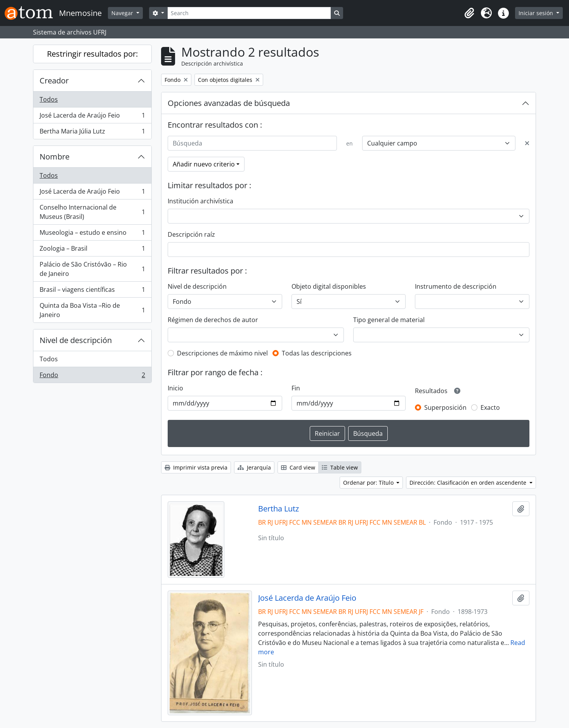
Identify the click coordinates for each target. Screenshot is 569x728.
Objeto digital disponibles (329, 286)
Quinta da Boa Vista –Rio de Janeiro (92, 310)
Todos (49, 99)
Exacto (490, 407)
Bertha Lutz (278, 509)
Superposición (445, 407)
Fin (296, 388)
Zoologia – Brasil (92, 250)
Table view (340, 467)
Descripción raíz (191, 234)
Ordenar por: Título (369, 483)
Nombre (55, 157)
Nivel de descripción (76, 340)
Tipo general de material (389, 320)
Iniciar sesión (537, 13)
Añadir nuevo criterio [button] (204, 164)
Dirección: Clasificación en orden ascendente (469, 483)
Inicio (175, 388)
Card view (298, 467)
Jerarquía (254, 467)
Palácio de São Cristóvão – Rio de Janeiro (92, 269)
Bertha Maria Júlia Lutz (92, 133)
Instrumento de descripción (456, 286)
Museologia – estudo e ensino (92, 234)
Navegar (123, 13)
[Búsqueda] (252, 143)
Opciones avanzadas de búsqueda (229, 103)
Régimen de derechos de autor (213, 320)
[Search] (249, 13)
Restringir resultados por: (92, 54)
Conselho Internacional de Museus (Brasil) (92, 212)
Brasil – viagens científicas (92, 291)
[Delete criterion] (527, 143)
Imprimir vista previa (196, 467)
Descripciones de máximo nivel (222, 353)
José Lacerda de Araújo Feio (92, 117)
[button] (469, 13)
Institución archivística (200, 201)
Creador (54, 81)
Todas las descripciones (317, 353)
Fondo (92, 376)
